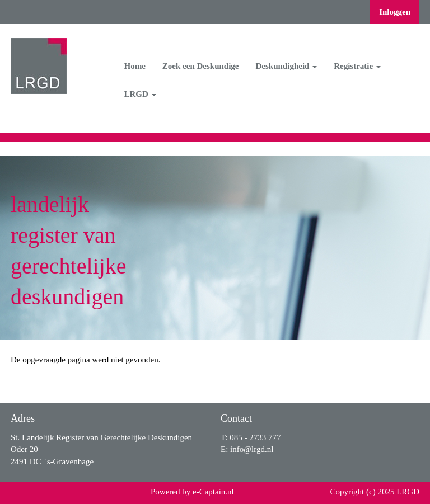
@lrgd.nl (252, 449)
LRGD (140, 94)
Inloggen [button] (395, 12)
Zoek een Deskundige (201, 66)
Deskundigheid (287, 66)
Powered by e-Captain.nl (192, 492)
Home (135, 66)
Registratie (357, 66)
